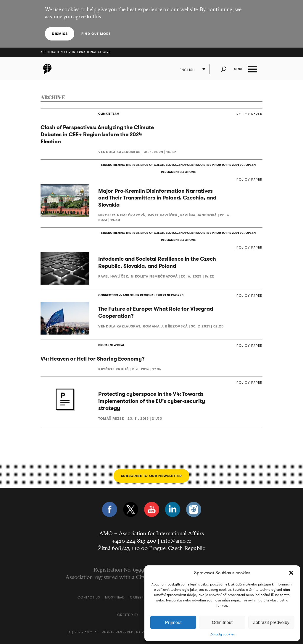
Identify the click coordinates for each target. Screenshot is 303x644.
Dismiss (60, 34)
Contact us (89, 597)
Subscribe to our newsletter (151, 476)
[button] (291, 573)
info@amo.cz (176, 541)
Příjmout (173, 622)
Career (137, 597)
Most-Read (115, 597)
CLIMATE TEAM (109, 114)
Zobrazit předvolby (271, 622)
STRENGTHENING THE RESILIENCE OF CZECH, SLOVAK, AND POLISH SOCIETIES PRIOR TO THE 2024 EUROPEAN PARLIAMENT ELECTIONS (178, 168)
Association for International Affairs (76, 52)
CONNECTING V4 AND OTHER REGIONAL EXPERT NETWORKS (141, 295)
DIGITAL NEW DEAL (111, 345)
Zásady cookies (222, 634)
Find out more (96, 34)
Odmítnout (222, 622)
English (187, 70)
